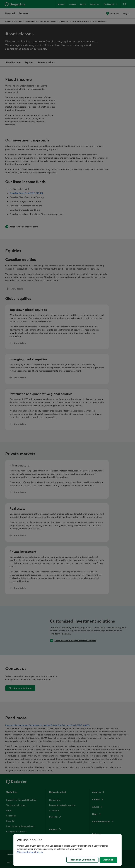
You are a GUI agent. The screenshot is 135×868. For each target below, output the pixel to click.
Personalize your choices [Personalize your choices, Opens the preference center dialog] (82, 860)
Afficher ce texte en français (30, 852)
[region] (67, 850)
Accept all (108, 860)
